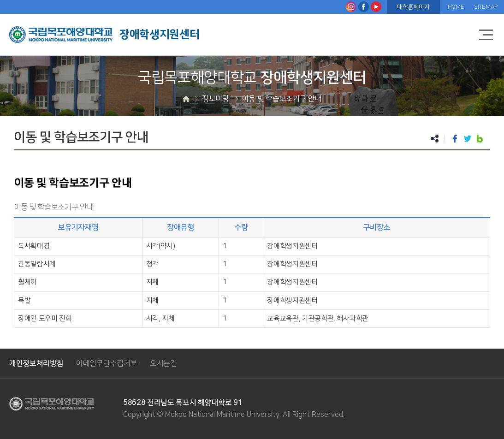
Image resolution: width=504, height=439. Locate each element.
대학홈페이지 (413, 7)
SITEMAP (486, 7)
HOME (456, 7)
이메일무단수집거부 (107, 363)
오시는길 (163, 363)
